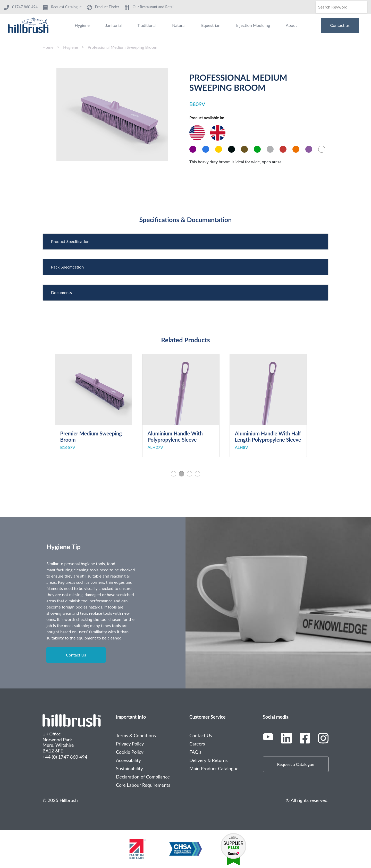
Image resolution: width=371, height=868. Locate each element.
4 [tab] (197, 474)
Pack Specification (67, 267)
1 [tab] (174, 474)
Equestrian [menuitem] (211, 25)
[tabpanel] (99, 405)
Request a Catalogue (296, 764)
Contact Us (76, 655)
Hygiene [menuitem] (82, 25)
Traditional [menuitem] (147, 25)
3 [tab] (189, 474)
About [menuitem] (291, 25)
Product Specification (70, 241)
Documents (61, 292)
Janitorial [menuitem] (113, 25)
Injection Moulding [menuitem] (253, 25)
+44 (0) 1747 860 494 (65, 757)
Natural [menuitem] (179, 25)
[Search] (341, 7)
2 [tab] (182, 474)
